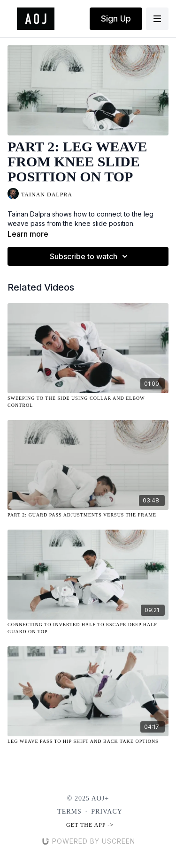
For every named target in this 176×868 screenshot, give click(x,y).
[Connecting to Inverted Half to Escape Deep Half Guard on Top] (88, 628)
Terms (69, 812)
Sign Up (116, 19)
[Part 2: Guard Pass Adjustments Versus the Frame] (88, 515)
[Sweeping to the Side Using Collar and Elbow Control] (88, 402)
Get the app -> (90, 825)
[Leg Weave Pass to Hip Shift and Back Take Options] (88, 741)
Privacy (107, 812)
